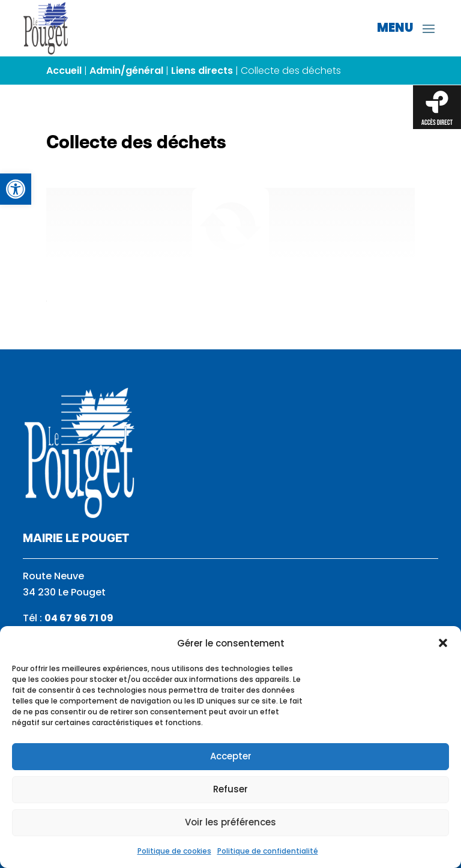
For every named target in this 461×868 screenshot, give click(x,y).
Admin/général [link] (126, 71)
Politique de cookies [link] (174, 851)
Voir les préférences (230, 822)
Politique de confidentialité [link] (268, 851)
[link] (16, 189)
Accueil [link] (64, 71)
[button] (443, 643)
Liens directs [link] (202, 71)
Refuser (230, 789)
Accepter (231, 756)
